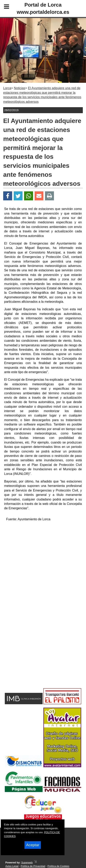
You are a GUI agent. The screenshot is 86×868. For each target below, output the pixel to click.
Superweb (27, 863)
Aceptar (33, 845)
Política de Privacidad (33, 866)
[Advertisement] (37, 655)
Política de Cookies (59, 866)
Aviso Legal (12, 866)
